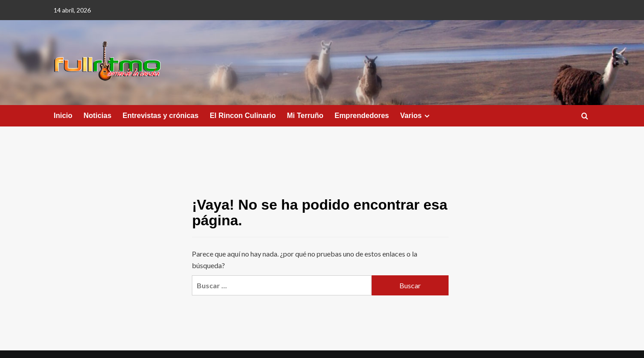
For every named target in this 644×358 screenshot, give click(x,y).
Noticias (97, 116)
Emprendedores (362, 116)
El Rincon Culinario (243, 116)
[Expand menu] (427, 116)
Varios (416, 116)
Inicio (63, 116)
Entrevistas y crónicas (161, 116)
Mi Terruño (305, 116)
